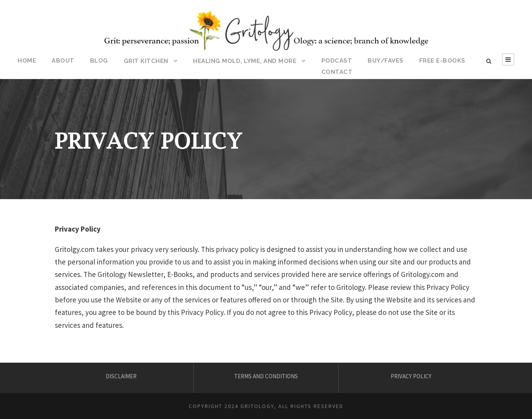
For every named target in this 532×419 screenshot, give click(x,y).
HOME (27, 61)
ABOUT (63, 61)
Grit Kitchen (146, 61)
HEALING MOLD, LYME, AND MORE (245, 61)
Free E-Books (442, 61)
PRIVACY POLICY (411, 376)
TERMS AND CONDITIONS (266, 376)
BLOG (99, 61)
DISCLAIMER (121, 376)
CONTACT (337, 72)
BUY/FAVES (386, 61)
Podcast (337, 61)
